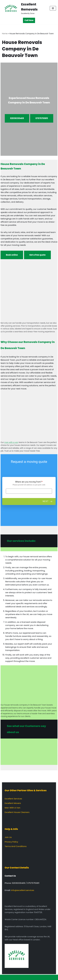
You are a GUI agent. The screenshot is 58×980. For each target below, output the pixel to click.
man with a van (11, 442)
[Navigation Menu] (53, 8)
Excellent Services (13, 799)
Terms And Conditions (16, 846)
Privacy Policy (11, 842)
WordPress (38, 977)
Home (5, 34)
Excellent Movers (13, 803)
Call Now (29, 20)
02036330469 (17, 118)
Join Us (8, 837)
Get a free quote (37, 255)
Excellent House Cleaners (17, 812)
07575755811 (42, 118)
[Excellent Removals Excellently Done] (24, 8)
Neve (17, 977)
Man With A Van (12, 808)
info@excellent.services (23, 890)
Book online (12, 255)
